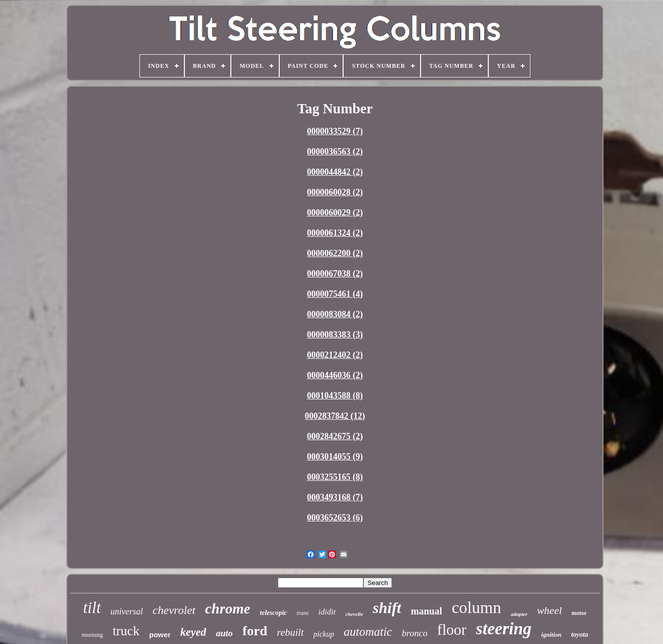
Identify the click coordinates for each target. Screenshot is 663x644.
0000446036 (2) (335, 375)
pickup (324, 634)
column (476, 607)
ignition (551, 635)
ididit (327, 612)
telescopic (273, 613)
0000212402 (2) (335, 355)
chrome (228, 608)
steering (504, 629)
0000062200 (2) (335, 253)
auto (224, 633)
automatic (368, 632)
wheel (550, 610)
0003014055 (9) (335, 457)
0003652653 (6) (335, 518)
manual (426, 611)
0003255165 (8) (335, 477)
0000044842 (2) (335, 172)
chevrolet (174, 610)
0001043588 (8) (335, 396)
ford (255, 631)
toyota (580, 635)
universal (127, 612)
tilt (92, 608)
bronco (414, 633)
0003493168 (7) (335, 497)
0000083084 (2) (335, 314)
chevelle (354, 614)
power (160, 635)
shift (387, 608)
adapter (519, 614)
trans (303, 613)
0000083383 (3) (335, 335)
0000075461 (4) (335, 294)
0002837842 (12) (335, 416)
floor (452, 630)
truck (126, 631)
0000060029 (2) (335, 213)
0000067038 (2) (335, 274)
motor (579, 613)
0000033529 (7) (335, 131)
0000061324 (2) (335, 233)
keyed (193, 632)
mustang (92, 635)
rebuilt (290, 632)
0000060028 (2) (335, 192)
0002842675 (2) (335, 436)
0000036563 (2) (335, 152)
